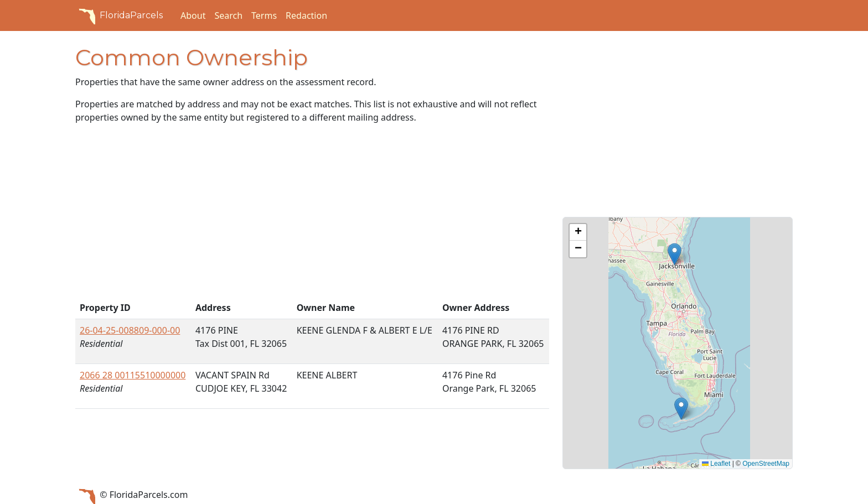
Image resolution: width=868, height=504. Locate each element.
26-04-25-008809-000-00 (130, 330)
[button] (675, 254)
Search (228, 15)
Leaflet (716, 464)
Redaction (306, 15)
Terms (264, 15)
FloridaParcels (119, 15)
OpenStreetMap (766, 464)
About (193, 15)
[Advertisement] (312, 215)
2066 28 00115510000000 (133, 375)
